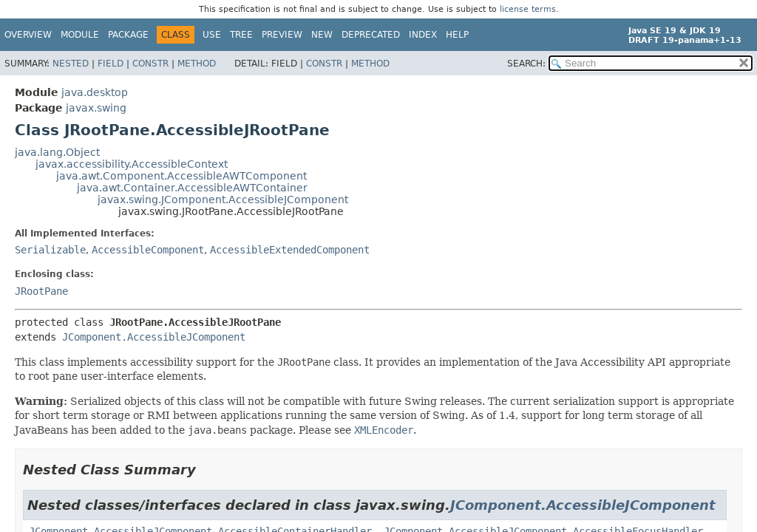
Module (80, 35)
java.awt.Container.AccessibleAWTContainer (192, 188)
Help (457, 35)
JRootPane (41, 291)
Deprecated (371, 35)
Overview (28, 35)
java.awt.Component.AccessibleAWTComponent (181, 176)
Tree (241, 35)
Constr (150, 64)
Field (111, 64)
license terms (528, 9)
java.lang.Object (57, 152)
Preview (282, 35)
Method (197, 64)
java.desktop (95, 92)
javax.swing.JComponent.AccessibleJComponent (223, 199)
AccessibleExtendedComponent (290, 250)
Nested (71, 64)
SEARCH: (526, 64)
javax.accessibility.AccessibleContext (132, 164)
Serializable (50, 250)
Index (423, 35)
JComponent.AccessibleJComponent (154, 337)
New (322, 35)
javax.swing (96, 108)
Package (128, 35)
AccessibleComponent (148, 250)
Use (212, 35)
